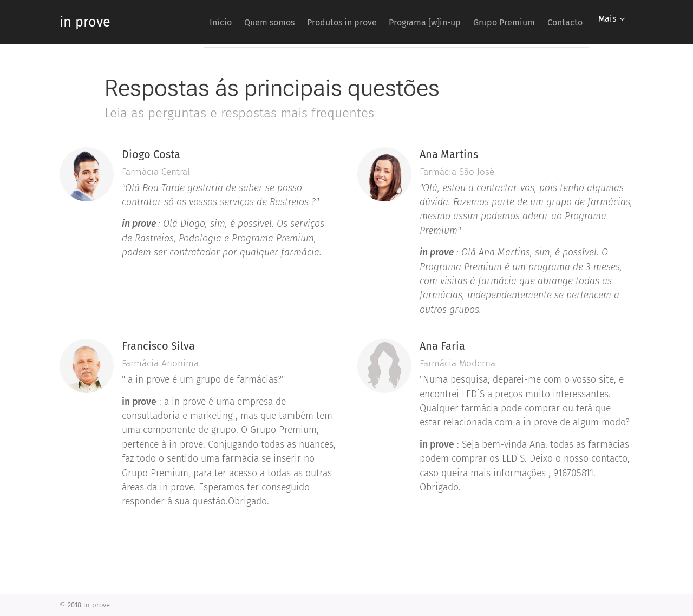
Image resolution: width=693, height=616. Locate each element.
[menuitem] (181, 22)
